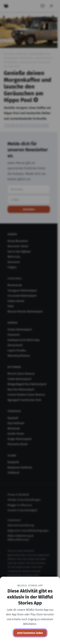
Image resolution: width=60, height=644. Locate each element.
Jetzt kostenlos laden (30, 633)
